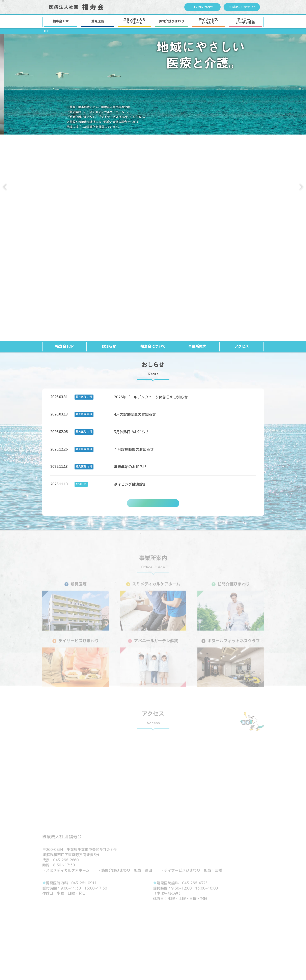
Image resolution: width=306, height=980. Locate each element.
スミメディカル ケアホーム (134, 21)
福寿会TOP (61, 21)
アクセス (242, 141)
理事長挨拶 (189, 906)
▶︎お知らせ (224, 900)
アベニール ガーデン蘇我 (245, 21)
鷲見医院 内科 (232, 906)
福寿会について (153, 141)
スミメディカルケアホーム (139, 918)
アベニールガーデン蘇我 (137, 935)
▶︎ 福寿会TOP (123, 900)
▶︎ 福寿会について (188, 900)
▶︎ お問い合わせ (186, 929)
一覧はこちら (153, 300)
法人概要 (188, 912)
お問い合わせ (202, 7)
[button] (5, 84)
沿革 (184, 918)
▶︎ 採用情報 (183, 923)
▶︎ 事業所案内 (123, 906)
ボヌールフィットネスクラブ (140, 941)
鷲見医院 (98, 21)
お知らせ (109, 141)
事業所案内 (197, 141)
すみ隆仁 (242, 7)
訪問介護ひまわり (171, 21)
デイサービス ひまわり (208, 21)
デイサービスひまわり (136, 929)
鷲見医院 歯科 (232, 912)
